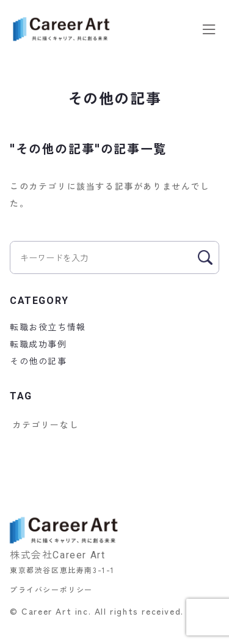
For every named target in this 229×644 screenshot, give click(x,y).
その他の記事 (38, 361)
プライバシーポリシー (51, 589)
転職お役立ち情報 (48, 327)
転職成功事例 (38, 344)
